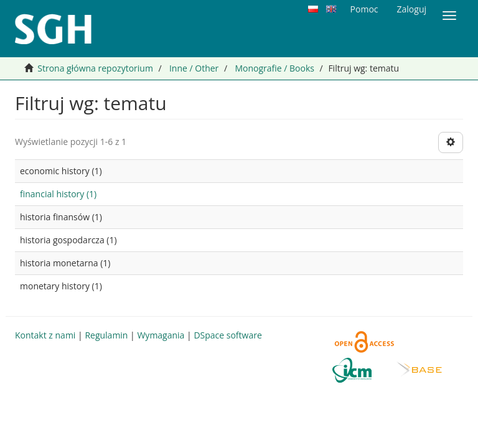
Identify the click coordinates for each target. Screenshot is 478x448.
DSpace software (227, 335)
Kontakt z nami (45, 335)
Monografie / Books (274, 68)
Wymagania (161, 335)
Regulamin (106, 335)
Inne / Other (194, 68)
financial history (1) (58, 194)
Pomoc (364, 9)
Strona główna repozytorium (95, 68)
